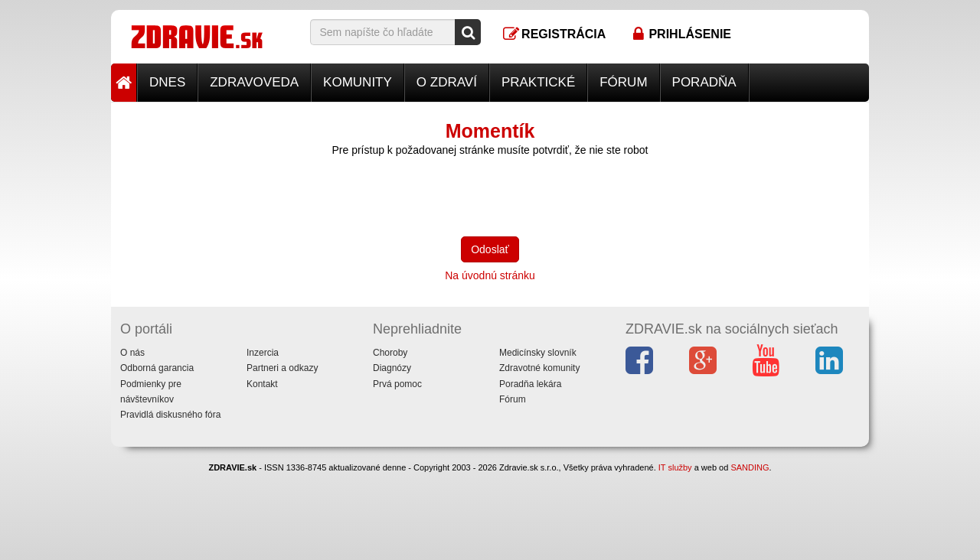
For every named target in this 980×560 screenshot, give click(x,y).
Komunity (358, 82)
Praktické (538, 82)
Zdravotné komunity (539, 368)
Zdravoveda (254, 82)
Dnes (167, 82)
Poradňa (704, 82)
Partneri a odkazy (282, 368)
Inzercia (263, 353)
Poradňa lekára (530, 384)
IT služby (675, 467)
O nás (132, 353)
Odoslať (490, 249)
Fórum (623, 82)
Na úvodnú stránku (490, 275)
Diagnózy (392, 368)
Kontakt (262, 384)
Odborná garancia (157, 368)
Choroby (390, 353)
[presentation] (426, 195)
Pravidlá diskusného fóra (170, 415)
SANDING (750, 467)
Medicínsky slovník (538, 353)
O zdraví (447, 82)
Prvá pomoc (397, 384)
